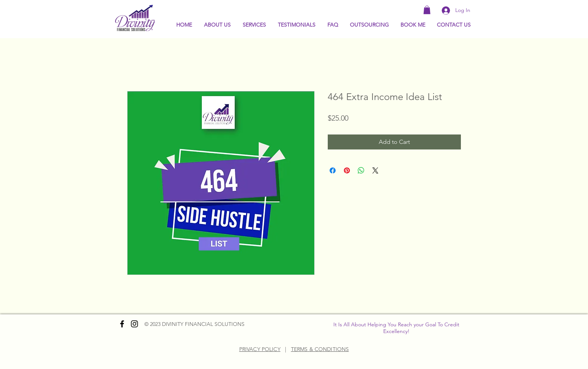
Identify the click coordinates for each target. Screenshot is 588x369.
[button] (427, 10)
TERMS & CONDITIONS (320, 349)
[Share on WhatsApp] (361, 170)
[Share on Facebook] (333, 170)
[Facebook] (122, 324)
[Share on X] (375, 170)
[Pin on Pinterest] (347, 170)
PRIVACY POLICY (260, 349)
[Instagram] (134, 324)
